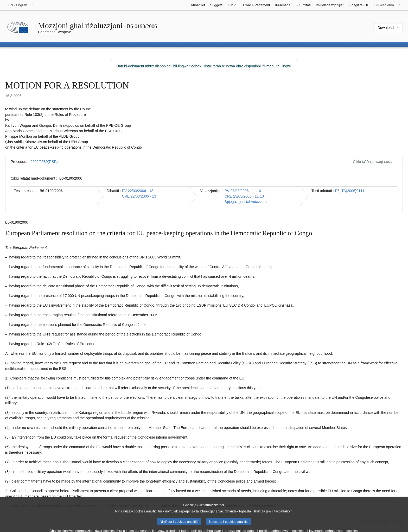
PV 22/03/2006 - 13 (138, 191)
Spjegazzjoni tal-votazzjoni (246, 202)
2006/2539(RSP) (44, 162)
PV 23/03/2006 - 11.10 (243, 191)
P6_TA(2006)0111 (350, 191)
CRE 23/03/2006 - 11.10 (244, 196)
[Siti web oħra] (387, 5)
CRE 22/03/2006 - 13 (139, 196)
